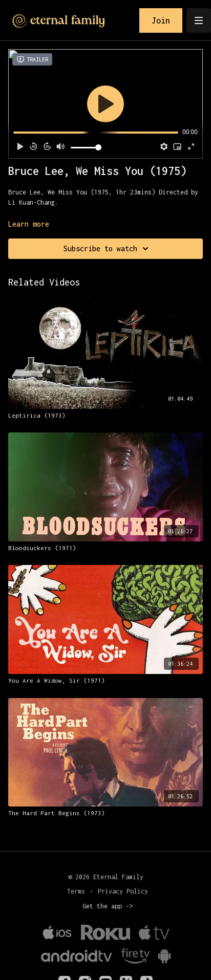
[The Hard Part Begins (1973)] (105, 813)
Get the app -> (108, 906)
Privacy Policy (123, 891)
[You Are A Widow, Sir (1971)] (105, 681)
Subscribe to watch (108, 249)
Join (161, 20)
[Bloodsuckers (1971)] (105, 548)
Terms (76, 891)
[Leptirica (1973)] (105, 416)
